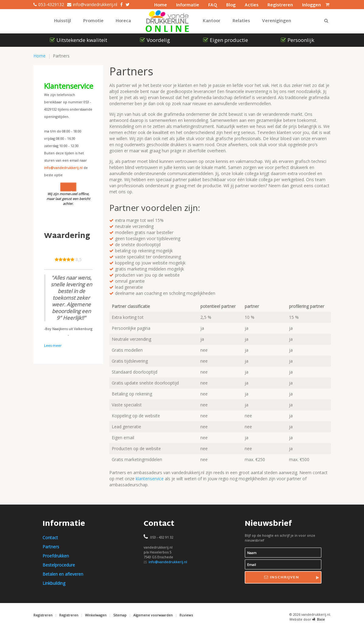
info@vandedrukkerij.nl (63, 168)
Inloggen (311, 5)
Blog (231, 5)
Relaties (241, 21)
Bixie (318, 619)
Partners (51, 547)
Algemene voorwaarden (153, 615)
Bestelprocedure (59, 565)
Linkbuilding (54, 583)
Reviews (186, 615)
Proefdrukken (56, 556)
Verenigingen (277, 21)
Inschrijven (282, 578)
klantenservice (150, 479)
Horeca (123, 21)
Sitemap (120, 615)
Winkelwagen (96, 615)
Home (161, 5)
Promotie (93, 21)
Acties (252, 5)
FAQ (213, 5)
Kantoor (212, 21)
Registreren (280, 5)
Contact (50, 538)
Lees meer (53, 345)
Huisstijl (63, 21)
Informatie (188, 5)
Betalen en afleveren (63, 574)
